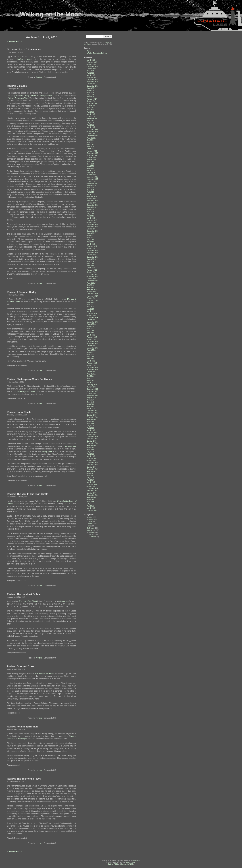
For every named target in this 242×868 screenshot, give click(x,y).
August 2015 (91, 283)
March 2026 (91, 60)
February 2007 (92, 484)
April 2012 (90, 359)
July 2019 (90, 188)
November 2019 (92, 179)
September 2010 (93, 396)
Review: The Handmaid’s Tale (24, 594)
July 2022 (90, 121)
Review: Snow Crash (19, 412)
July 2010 (90, 400)
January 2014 (92, 315)
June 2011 (91, 378)
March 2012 (91, 361)
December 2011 (92, 367)
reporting (31, 59)
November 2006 (92, 491)
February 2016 (92, 270)
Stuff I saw (91, 528)
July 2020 (90, 162)
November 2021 (92, 131)
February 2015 (92, 290)
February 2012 (92, 363)
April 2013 (90, 333)
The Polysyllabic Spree (26, 391)
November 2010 (92, 391)
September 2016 (93, 257)
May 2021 (90, 144)
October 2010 (92, 393)
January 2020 (92, 175)
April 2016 (90, 266)
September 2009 (93, 417)
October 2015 (92, 279)
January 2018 (92, 222)
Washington (23, 739)
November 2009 (92, 413)
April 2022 (90, 125)
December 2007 (92, 463)
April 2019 (90, 192)
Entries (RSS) (113, 864)
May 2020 (90, 166)
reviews (39, 284)
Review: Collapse (17, 86)
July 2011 (90, 376)
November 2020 (92, 155)
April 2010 (90, 406)
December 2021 (92, 129)
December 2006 (92, 489)
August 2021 (91, 138)
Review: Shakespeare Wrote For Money (29, 379)
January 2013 (92, 339)
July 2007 (90, 474)
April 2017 (90, 242)
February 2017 (92, 246)
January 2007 (92, 486)
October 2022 (92, 116)
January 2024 (92, 101)
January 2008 (92, 461)
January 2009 (92, 435)
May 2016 (90, 264)
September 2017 (93, 231)
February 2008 (92, 458)
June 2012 (91, 354)
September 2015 (93, 281)
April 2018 (90, 216)
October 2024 (92, 84)
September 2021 (93, 136)
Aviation (39, 77)
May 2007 (90, 478)
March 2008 (91, 456)
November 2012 (92, 344)
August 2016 (91, 259)
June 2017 (91, 238)
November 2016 (92, 253)
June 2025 (91, 71)
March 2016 (91, 268)
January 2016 (92, 272)
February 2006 (92, 510)
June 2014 (91, 307)
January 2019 (92, 199)
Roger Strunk (131, 862)
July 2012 (90, 352)
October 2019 (92, 181)
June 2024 (91, 93)
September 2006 (93, 495)
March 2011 (91, 383)
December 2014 (92, 294)
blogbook (92, 519)
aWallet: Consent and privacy (97, 53)
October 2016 (92, 255)
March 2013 (91, 335)
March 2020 (91, 170)
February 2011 (92, 385)
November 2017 (92, 227)
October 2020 (92, 157)
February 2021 (92, 151)
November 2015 (92, 277)
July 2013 (90, 326)
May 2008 (90, 452)
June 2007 (91, 476)
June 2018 (91, 212)
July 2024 (90, 90)
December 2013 (92, 318)
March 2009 (91, 430)
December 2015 (92, 274)
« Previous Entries (14, 42)
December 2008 (92, 437)
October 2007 (92, 467)
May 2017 (90, 240)
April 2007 (90, 480)
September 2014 (93, 300)
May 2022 (90, 123)
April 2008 (90, 454)
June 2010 (91, 402)
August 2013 (91, 324)
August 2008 (91, 445)
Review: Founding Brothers (23, 727)
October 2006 (92, 493)
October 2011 (92, 372)
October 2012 (92, 346)
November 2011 (92, 370)
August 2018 (91, 207)
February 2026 (92, 62)
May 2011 (90, 380)
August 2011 (91, 374)
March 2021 (91, 149)
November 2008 (92, 439)
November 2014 (92, 296)
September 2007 (93, 469)
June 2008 (91, 450)
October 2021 (92, 134)
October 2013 (92, 320)
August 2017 (91, 233)
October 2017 (92, 229)
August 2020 (91, 160)
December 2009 (92, 411)
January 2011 (92, 387)
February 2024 (92, 99)
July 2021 (90, 140)
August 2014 (91, 303)
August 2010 (91, 398)
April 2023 (90, 112)
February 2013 (92, 337)
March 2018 (91, 218)
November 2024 (92, 82)
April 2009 (90, 428)
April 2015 (90, 287)
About (89, 51)
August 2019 (91, 186)
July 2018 (90, 209)
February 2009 (92, 432)
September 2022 (93, 119)
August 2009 (91, 419)
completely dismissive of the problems (36, 96)
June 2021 (91, 142)
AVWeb (20, 59)
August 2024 (91, 88)
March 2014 (91, 311)
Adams (73, 736)
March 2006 (91, 508)
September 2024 (93, 86)
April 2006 (90, 506)
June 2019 (91, 190)
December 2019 (92, 177)
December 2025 (92, 67)
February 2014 (92, 313)
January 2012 (92, 365)
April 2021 (90, 147)
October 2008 (92, 441)
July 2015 (90, 285)
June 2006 (91, 502)
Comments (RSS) (127, 864)
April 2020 (90, 168)
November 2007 (92, 465)
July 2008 (90, 448)
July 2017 (90, 235)
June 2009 (91, 424)
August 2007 (91, 471)
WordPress (136, 861)
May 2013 (90, 331)
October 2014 (92, 298)
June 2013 (91, 328)
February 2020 (92, 173)
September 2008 (93, 443)
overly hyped (12, 96)
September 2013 (93, 322)
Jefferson (11, 739)
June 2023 (91, 110)
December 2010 (92, 389)
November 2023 (92, 103)
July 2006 (90, 499)
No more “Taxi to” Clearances (24, 50)
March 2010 (91, 409)
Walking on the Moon (51, 14)
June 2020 (91, 164)
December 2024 (92, 80)
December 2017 (92, 225)
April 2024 (90, 97)
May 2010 (90, 404)
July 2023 (90, 108)
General (90, 524)
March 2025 (91, 75)
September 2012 (93, 348)
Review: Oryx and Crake (21, 666)
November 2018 (92, 201)
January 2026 (92, 64)
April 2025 (90, 73)
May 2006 (90, 504)
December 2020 (92, 153)
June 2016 (91, 261)
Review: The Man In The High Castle (28, 494)
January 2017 (92, 248)
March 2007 (91, 482)
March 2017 (91, 244)
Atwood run (64, 601)
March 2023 (91, 114)
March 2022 (91, 127)
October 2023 (92, 106)
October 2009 (92, 415)
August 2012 (91, 350)
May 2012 (90, 357)
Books (92, 535)
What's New (91, 530)
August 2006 (91, 497)
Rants (89, 526)
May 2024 (90, 95)
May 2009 (90, 426)
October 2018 (92, 203)
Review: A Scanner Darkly (22, 292)
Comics (89, 522)
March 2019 (91, 194)
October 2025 (92, 69)
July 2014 (90, 305)
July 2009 (90, 422)
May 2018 (90, 214)
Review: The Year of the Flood (24, 779)
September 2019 (93, 183)
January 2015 (92, 292)
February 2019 (92, 196)
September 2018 (93, 205)
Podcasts (93, 537)
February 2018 (92, 220)
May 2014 (90, 309)
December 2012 (92, 341)
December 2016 (92, 251)
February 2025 (92, 77)
